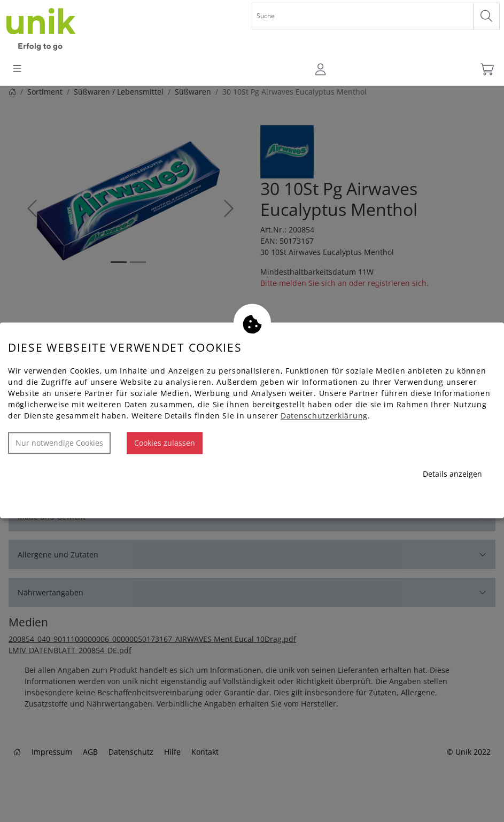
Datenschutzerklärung (324, 416)
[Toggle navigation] (17, 69)
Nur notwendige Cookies (59, 443)
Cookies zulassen (165, 443)
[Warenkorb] (486, 69)
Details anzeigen (452, 474)
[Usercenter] (321, 69)
